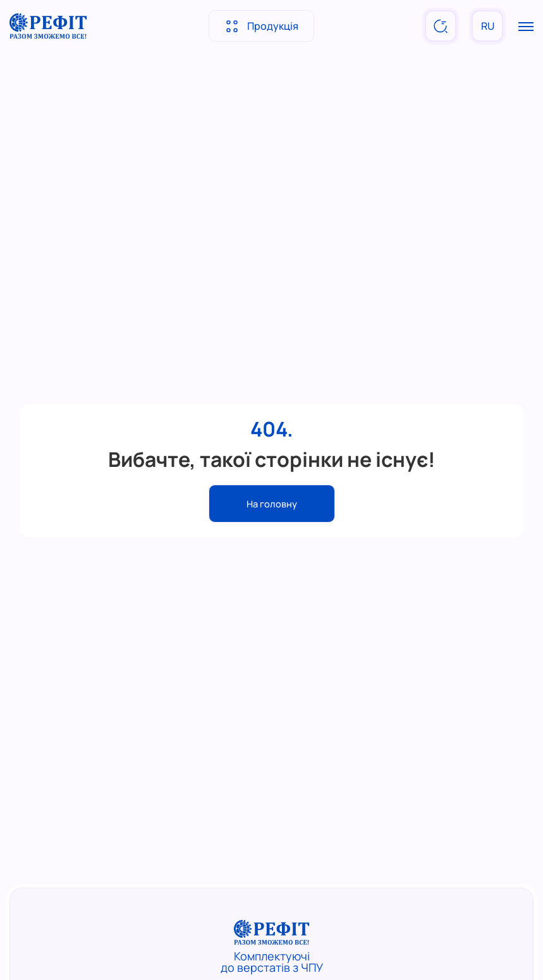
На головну (272, 504)
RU (488, 26)
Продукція (261, 26)
